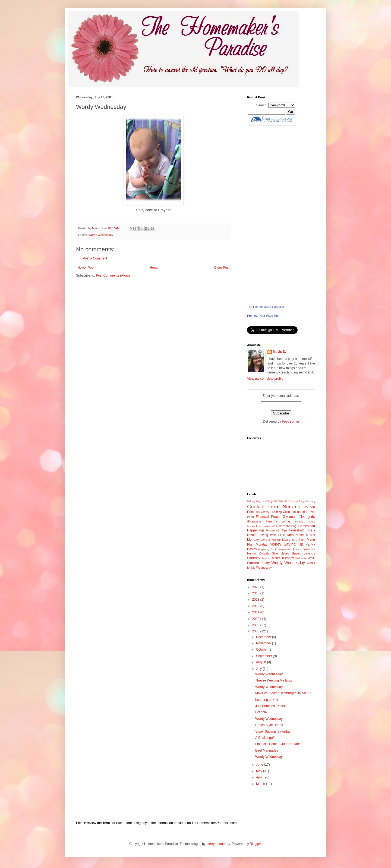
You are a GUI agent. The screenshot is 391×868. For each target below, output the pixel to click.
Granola (261, 712)
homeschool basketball (261, 526)
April (260, 777)
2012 (256, 606)
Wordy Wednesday (101, 235)
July (259, 669)
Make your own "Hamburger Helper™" (283, 693)
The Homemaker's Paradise (266, 307)
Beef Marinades (267, 750)
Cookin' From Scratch (274, 507)
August (262, 662)
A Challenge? (265, 738)
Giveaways (254, 521)
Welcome (301, 558)
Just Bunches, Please (271, 706)
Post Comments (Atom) (113, 275)
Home (154, 268)
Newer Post (86, 268)
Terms (265, 558)
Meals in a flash (294, 540)
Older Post (222, 268)
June (260, 765)
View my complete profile (265, 379)
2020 (256, 587)
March (261, 784)
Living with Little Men (277, 535)
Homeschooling (286, 526)
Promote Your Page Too (263, 316)
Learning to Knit (267, 700)
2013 (256, 600)
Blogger (255, 844)
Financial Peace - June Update (278, 744)
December (264, 637)
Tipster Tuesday (282, 558)
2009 (256, 625)
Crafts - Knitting (271, 512)
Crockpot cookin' (295, 512)
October (262, 650)
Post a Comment (95, 258)
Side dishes (281, 553)
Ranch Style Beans (269, 725)
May (260, 771)
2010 (256, 619)
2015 (256, 593)
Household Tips (277, 530)
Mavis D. (280, 352)
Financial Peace (268, 517)
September (264, 656)
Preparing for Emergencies (274, 549)
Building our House (275, 501)
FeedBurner (290, 422)
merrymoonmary (218, 844)
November (264, 643)
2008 (256, 631)
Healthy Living (278, 521)
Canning (310, 501)
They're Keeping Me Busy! (274, 680)
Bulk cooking (297, 501)
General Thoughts (299, 517)
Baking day (254, 501)
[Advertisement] (281, 215)
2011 (256, 612)
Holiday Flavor (305, 522)
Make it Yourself (270, 540)
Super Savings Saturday (273, 731)
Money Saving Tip (286, 544)
